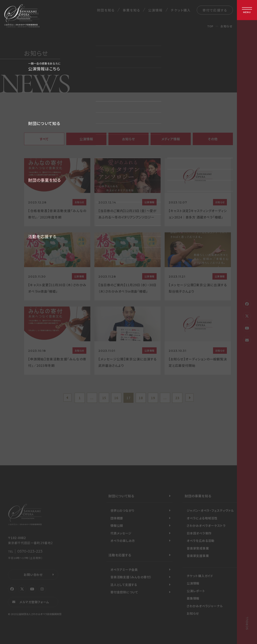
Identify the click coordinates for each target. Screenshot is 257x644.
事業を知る (131, 10)
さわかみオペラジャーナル (205, 606)
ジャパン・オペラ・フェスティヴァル (210, 510)
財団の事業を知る (198, 496)
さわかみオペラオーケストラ (206, 526)
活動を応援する (120, 555)
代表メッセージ (121, 533)
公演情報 (155, 10)
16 (116, 398)
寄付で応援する (215, 10)
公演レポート (196, 591)
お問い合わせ (33, 575)
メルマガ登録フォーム (34, 602)
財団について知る (121, 496)
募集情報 (193, 598)
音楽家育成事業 (198, 548)
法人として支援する (124, 585)
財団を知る (106, 10)
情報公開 (117, 526)
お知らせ (128, 139)
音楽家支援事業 (198, 556)
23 (177, 398)
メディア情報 (171, 139)
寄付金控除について (124, 592)
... (92, 398)
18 (141, 398)
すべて (44, 139)
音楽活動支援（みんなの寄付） (131, 577)
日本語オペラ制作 (199, 533)
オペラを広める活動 (201, 541)
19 (153, 398)
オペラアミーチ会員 (124, 570)
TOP (210, 26)
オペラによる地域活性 (202, 518)
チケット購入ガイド (200, 576)
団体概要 (117, 518)
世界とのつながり (122, 510)
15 (104, 398)
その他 (213, 139)
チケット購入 (181, 10)
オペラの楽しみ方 (123, 541)
